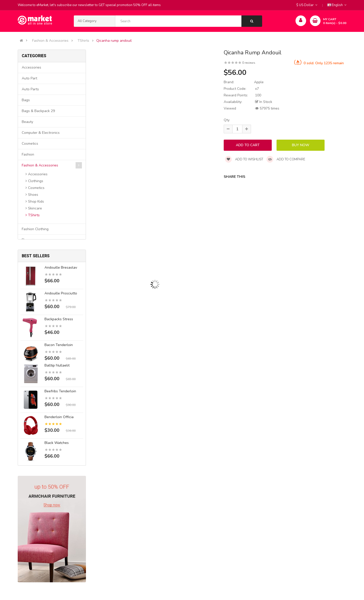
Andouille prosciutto (61, 293)
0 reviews (249, 63)
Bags (26, 100)
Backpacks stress (59, 319)
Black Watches (57, 443)
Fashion (28, 154)
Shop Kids (36, 201)
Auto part (29, 78)
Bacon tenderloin (59, 345)
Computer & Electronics (41, 133)
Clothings (36, 181)
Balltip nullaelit (57, 365)
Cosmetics (30, 144)
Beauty (27, 122)
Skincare (35, 208)
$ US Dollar (307, 5)
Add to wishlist (244, 159)
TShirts (83, 41)
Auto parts (30, 89)
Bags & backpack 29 (38, 111)
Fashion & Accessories (50, 41)
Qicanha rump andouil (114, 41)
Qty (227, 120)
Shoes (33, 195)
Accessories (31, 67)
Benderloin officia (59, 417)
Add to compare (286, 159)
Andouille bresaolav (61, 267)
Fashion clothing (35, 229)
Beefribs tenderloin (60, 391)
